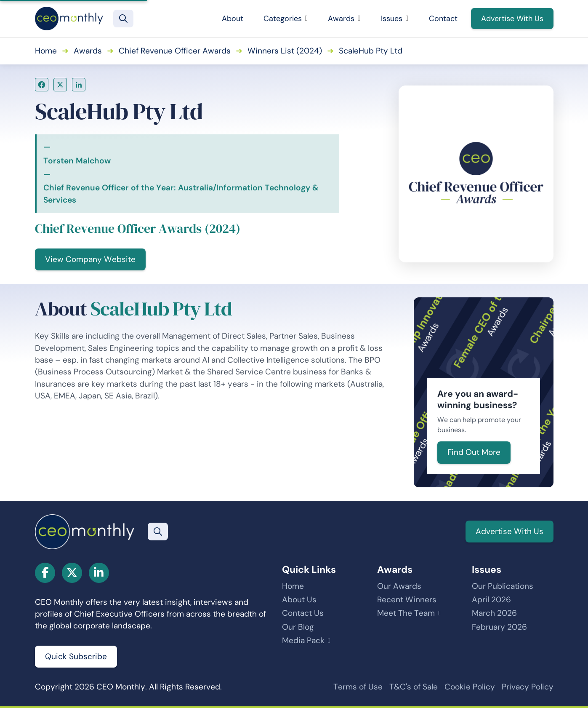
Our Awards (399, 586)
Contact (443, 19)
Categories (286, 19)
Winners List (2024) (285, 51)
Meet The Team (406, 613)
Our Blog (298, 627)
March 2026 (494, 613)
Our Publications (503, 586)
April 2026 (491, 600)
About (233, 19)
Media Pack (303, 640)
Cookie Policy (470, 687)
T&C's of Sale (414, 687)
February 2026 (499, 627)
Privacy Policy (528, 687)
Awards (344, 19)
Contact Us (303, 613)
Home (46, 51)
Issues (395, 19)
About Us (299, 600)
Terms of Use (358, 687)
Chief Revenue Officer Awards (175, 51)
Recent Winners (407, 600)
